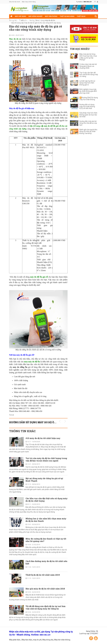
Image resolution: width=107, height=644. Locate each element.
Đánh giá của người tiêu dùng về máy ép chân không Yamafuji (88, 132)
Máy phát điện (15, 640)
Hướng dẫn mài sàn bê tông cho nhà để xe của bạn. (88, 123)
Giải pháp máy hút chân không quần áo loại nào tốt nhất (88, 115)
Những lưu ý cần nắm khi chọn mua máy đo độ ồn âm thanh (46, 520)
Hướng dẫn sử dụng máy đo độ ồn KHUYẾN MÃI (42, 422)
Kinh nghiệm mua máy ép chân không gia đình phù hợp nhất (88, 91)
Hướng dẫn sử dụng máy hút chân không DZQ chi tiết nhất (87, 106)
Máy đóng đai (48, 640)
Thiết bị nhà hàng (67, 16)
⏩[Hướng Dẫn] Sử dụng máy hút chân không (89, 99)
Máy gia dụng (16, 21)
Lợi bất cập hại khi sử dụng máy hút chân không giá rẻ (87, 83)
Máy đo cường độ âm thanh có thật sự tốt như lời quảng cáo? (46, 540)
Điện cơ (42, 21)
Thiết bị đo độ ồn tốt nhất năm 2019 (43, 575)
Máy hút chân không (62, 640)
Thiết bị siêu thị (30, 21)
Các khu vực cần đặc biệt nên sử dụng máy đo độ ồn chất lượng (47, 500)
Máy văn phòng (51, 16)
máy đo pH (37, 640)
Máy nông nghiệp (35, 16)
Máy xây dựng (20, 16)
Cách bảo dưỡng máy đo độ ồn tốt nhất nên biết (46, 562)
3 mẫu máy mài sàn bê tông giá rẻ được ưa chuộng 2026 (88, 66)
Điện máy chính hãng (29, 2)
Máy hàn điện (27, 640)
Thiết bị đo (81, 16)
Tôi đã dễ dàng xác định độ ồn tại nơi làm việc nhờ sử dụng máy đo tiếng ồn (46, 607)
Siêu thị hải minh (15, 2)
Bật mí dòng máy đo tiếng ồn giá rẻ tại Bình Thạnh (44, 480)
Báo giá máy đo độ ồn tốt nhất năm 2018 (45, 589)
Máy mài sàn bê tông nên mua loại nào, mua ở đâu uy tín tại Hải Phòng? (88, 57)
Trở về (11, 415)
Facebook (91, 638)
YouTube (96, 638)
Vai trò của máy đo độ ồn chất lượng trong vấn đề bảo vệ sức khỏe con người (46, 459)
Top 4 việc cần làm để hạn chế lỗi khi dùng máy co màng (89, 75)
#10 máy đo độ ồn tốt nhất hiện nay (43, 438)
